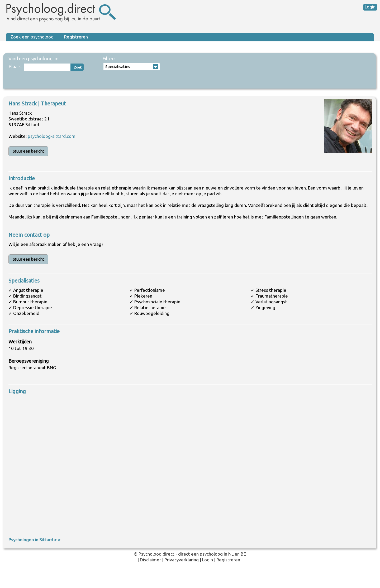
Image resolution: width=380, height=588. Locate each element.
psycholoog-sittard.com (52, 136)
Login (370, 7)
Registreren (76, 37)
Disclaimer (150, 560)
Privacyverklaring (182, 560)
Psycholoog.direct (156, 554)
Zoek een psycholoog (32, 37)
